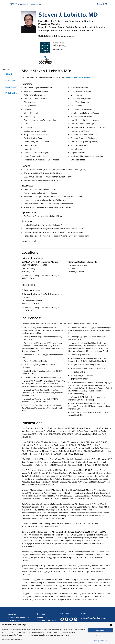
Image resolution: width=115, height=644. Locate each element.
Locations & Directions (47, 621)
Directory (41, 614)
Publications (12, 93)
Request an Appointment (19, 617)
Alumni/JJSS (42, 617)
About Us (12, 614)
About (9, 74)
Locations (11, 81)
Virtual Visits (14, 621)
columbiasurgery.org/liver (79, 77)
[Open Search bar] (102, 4)
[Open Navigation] (7, 4)
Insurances (11, 87)
